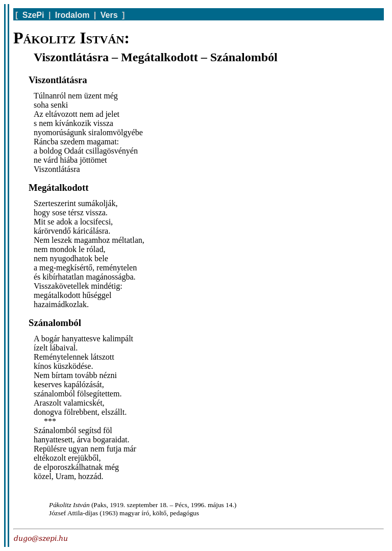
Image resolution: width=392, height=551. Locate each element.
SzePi (33, 15)
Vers (109, 15)
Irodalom (72, 15)
